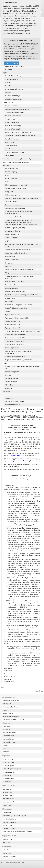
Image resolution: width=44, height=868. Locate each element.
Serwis (5, 363)
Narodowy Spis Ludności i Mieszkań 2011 (18, 250)
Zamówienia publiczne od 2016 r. (15, 335)
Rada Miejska (9, 86)
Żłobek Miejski (7, 805)
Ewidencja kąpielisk (11, 202)
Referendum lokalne (11, 285)
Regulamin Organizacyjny (13, 126)
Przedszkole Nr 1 (8, 789)
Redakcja (8, 375)
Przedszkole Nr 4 (8, 799)
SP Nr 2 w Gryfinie (8, 762)
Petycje (7, 273)
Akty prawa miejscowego (13, 106)
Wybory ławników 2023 (12, 315)
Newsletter (8, 388)
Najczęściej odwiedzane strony (15, 401)
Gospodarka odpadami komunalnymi (17, 109)
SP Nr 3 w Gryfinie (8, 766)
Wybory (7, 311)
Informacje (6, 165)
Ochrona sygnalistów (12, 348)
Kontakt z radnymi (8, 736)
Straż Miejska (9, 69)
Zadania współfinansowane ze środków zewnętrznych (23, 331)
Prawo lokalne (8, 102)
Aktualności (9, 398)
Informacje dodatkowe (12, 405)
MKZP (7, 241)
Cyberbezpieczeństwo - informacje (16, 185)
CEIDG (7, 182)
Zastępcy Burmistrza (12, 79)
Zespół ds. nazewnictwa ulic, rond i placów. (19, 360)
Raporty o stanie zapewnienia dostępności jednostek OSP (22, 367)
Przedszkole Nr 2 (8, 792)
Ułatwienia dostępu (11, 382)
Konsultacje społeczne (12, 231)
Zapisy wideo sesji (9, 742)
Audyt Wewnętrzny (11, 172)
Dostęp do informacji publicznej (15, 188)
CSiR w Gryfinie (7, 813)
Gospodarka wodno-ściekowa (15, 208)
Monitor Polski (7, 853)
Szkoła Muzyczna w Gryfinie (12, 769)
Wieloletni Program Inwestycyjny (15, 152)
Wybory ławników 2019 (12, 321)
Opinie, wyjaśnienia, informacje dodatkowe (19, 270)
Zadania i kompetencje (12, 96)
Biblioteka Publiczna (9, 819)
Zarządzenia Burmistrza (10, 707)
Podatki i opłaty (10, 119)
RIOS (4, 749)
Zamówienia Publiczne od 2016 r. (13, 720)
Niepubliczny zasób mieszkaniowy (16, 253)
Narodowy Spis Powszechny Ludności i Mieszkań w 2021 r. (22, 245)
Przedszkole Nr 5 (8, 802)
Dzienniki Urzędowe (9, 856)
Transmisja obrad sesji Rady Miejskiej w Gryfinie (18, 159)
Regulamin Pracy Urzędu (13, 129)
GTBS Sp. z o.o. (8, 839)
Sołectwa (8, 92)
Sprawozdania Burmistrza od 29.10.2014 (18, 132)
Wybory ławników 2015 (12, 325)
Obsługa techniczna (11, 378)
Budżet (7, 175)
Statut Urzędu (9, 142)
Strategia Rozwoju (11, 146)
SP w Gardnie (7, 775)
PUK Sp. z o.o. (7, 843)
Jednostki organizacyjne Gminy (15, 228)
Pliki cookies (9, 385)
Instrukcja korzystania (12, 372)
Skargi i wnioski (10, 298)
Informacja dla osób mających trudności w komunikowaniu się (19, 213)
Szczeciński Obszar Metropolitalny (16, 308)
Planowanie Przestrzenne (13, 116)
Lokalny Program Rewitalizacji (14, 112)
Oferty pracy (9, 263)
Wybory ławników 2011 (12, 328)
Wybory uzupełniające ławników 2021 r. (18, 318)
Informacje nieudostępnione (14, 217)
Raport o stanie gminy (12, 122)
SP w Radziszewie (8, 778)
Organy (5, 73)
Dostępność (9, 192)
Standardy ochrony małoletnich (15, 357)
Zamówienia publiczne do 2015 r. (15, 338)
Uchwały (8, 149)
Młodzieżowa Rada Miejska (14, 89)
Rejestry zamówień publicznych (15, 292)
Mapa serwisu (9, 395)
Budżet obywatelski (11, 178)
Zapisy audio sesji (8, 739)
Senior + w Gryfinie (9, 829)
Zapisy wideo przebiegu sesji (14, 345)
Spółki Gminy (9, 301)
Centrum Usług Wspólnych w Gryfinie (15, 816)
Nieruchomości (10, 256)
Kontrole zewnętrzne (12, 238)
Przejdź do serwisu (12, 63)
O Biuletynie (6, 392)
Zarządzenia (9, 155)
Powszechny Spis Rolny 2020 (14, 282)
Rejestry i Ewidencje (11, 288)
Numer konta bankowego (11, 701)
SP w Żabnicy (7, 782)
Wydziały (8, 83)
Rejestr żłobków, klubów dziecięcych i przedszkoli (21, 295)
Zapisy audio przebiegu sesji (14, 341)
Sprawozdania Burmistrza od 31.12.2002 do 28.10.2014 (23, 136)
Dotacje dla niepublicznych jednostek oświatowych (21, 198)
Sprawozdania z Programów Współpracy (18, 305)
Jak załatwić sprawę (12, 169)
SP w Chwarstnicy (8, 772)
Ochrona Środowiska (12, 260)
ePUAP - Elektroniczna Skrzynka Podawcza (16, 162)
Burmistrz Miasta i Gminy (13, 76)
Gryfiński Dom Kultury (9, 822)
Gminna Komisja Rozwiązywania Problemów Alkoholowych (19, 352)
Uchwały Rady (7, 704)
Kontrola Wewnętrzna (12, 234)
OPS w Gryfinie (7, 825)
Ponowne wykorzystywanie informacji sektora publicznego (20, 277)
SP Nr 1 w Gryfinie (8, 759)
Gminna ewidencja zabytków (14, 205)
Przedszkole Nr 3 (8, 795)
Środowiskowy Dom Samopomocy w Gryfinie (17, 832)
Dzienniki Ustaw (8, 850)
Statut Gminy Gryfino (11, 139)
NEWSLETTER (7, 752)
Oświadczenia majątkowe (13, 99)
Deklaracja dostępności (13, 195)
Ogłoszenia (9, 266)
